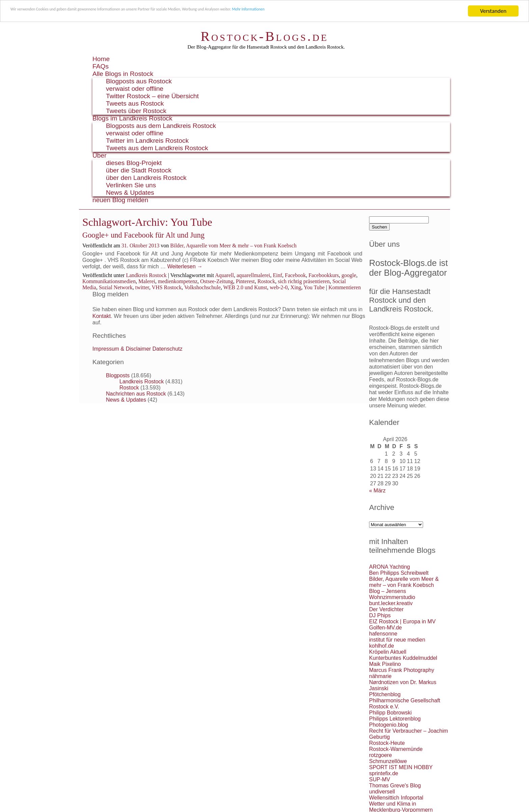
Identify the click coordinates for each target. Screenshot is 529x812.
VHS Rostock (167, 287)
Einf (278, 275)
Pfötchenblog (385, 694)
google (349, 275)
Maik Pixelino (385, 664)
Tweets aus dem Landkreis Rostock (157, 148)
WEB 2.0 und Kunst (245, 287)
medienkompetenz (178, 281)
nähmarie (380, 676)
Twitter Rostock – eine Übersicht (152, 96)
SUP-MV (380, 779)
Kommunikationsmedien (109, 281)
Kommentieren (344, 287)
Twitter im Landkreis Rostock (147, 141)
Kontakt (102, 316)
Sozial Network (116, 287)
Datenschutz (168, 349)
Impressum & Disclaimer (122, 349)
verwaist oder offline (135, 89)
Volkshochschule (202, 287)
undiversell (382, 792)
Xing (296, 287)
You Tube (314, 287)
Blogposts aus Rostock (139, 81)
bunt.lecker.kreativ (391, 603)
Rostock (266, 281)
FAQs (101, 66)
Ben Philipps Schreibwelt (399, 573)
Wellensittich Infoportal (396, 798)
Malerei (147, 281)
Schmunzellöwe (388, 761)
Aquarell (224, 275)
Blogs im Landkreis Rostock (132, 118)
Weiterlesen (185, 266)
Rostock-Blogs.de (265, 36)
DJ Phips (380, 615)
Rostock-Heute (387, 743)
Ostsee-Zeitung (217, 281)
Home (101, 59)
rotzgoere (381, 755)
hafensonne (383, 634)
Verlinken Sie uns (131, 185)
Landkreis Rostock (146, 275)
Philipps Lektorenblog (395, 719)
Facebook (295, 275)
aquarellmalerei (253, 275)
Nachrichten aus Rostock (136, 394)
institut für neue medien (397, 640)
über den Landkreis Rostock (146, 178)
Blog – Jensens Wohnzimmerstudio (392, 594)
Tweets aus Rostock (135, 103)
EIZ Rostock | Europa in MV (402, 621)
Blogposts (118, 375)
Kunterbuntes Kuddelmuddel (403, 658)
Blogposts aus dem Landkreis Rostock (161, 126)
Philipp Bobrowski (390, 713)
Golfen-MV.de (385, 628)
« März (377, 491)
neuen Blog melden (120, 200)
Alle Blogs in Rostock (123, 74)
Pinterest (245, 281)
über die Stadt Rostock (139, 170)
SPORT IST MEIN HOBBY (401, 767)
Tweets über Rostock (136, 111)
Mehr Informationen (356, 11)
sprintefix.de (384, 773)
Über (100, 155)
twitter (142, 287)
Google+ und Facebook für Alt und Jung (143, 235)
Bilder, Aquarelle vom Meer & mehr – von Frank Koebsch (233, 246)
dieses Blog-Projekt (134, 163)
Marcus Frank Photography (402, 670)
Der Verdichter (386, 609)
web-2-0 (279, 287)
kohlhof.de (382, 646)
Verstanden (493, 11)
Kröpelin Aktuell (388, 652)
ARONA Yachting (389, 567)
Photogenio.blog (389, 725)
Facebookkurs (324, 275)
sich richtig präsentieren (304, 281)
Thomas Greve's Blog (395, 786)
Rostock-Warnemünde (396, 749)
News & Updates (130, 193)
